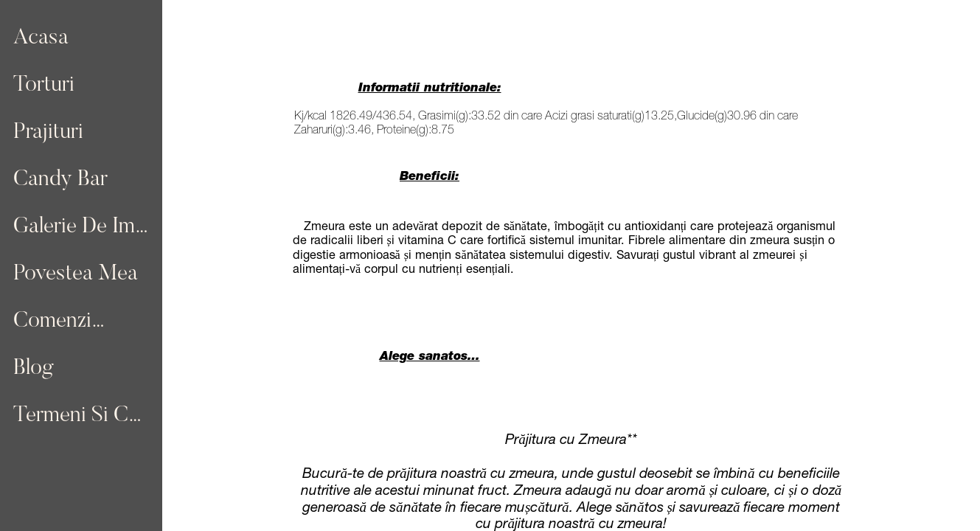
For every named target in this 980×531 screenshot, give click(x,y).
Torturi (44, 86)
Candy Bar (60, 180)
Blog (34, 369)
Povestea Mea (76, 274)
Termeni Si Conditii (83, 416)
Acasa (41, 38)
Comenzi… (59, 322)
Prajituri (48, 133)
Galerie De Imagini (83, 227)
